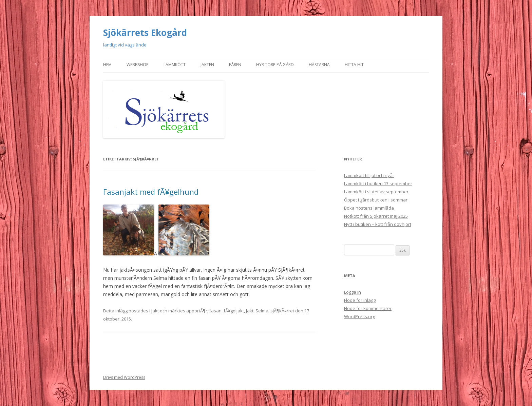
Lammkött (175, 65)
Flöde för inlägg (360, 300)
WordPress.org (359, 316)
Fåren (235, 65)
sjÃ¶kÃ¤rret (282, 311)
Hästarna (319, 65)
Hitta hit (354, 65)
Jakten (207, 65)
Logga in (353, 292)
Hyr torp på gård (275, 65)
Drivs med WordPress (124, 377)
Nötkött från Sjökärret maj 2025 (376, 216)
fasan (215, 311)
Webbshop (138, 65)
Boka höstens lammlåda (369, 208)
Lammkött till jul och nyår (369, 175)
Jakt (155, 311)
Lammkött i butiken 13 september (378, 183)
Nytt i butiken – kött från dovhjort (378, 224)
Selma (262, 311)
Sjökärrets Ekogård (145, 33)
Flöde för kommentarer (368, 308)
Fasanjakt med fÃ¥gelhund (151, 192)
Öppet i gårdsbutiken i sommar (376, 200)
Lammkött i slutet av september (376, 192)
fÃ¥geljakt (234, 311)
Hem (107, 65)
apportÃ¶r (197, 311)
